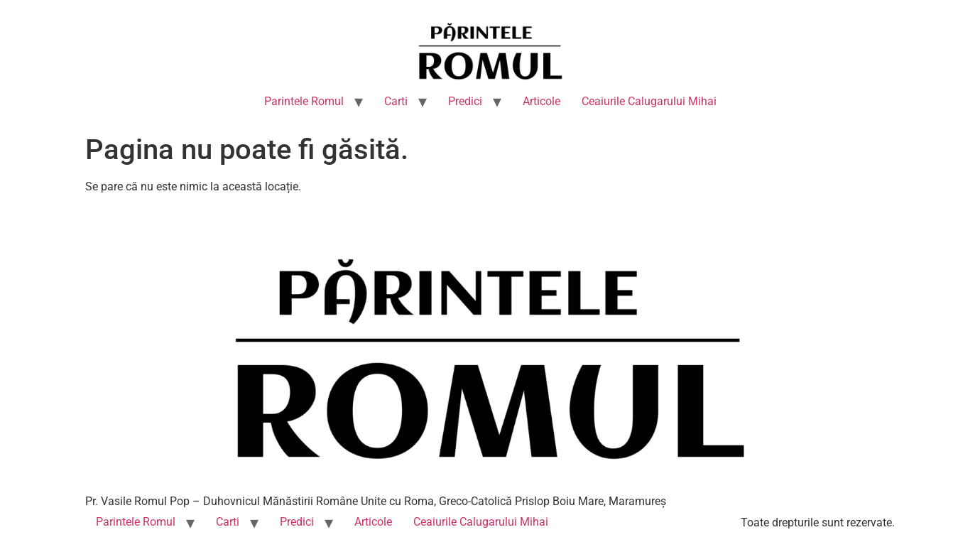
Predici (465, 101)
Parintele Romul (304, 101)
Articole (541, 101)
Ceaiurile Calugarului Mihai (649, 101)
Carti (396, 101)
